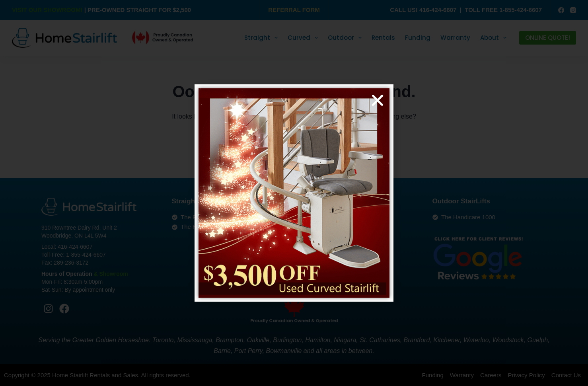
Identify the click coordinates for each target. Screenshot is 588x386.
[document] (294, 193)
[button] (378, 100)
